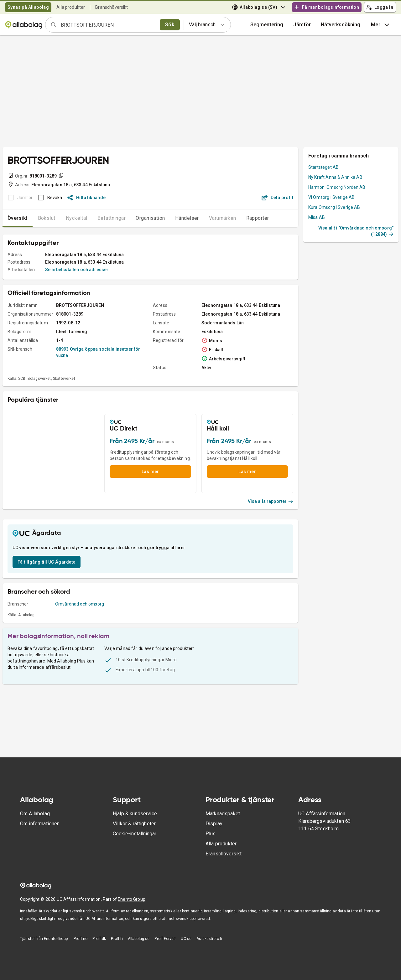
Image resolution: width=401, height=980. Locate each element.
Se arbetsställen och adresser (77, 270)
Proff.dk (99, 939)
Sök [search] (170, 25)
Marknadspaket (223, 814)
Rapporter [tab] (258, 218)
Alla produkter (71, 7)
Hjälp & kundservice (135, 814)
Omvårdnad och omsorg (80, 604)
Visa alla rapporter (271, 501)
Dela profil (277, 198)
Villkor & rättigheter (134, 824)
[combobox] (108, 25)
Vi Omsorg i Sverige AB (331, 197)
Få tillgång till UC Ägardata (47, 562)
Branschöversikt (112, 7)
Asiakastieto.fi (209, 939)
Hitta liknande (87, 198)
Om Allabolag (35, 814)
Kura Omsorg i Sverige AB (334, 207)
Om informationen (40, 824)
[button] (302, 25)
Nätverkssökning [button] (341, 25)
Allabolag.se (139, 939)
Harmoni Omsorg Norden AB (337, 187)
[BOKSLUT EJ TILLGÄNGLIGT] (18, 198)
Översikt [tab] (18, 218)
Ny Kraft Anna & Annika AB (335, 177)
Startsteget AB (323, 167)
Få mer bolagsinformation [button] (326, 7)
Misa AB (317, 217)
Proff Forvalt (165, 939)
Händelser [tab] (187, 218)
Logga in (380, 7)
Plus (211, 834)
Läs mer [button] (150, 472)
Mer (381, 25)
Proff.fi (117, 939)
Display (214, 824)
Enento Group (132, 899)
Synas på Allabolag (28, 7)
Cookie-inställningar (135, 834)
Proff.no (81, 939)
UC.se (186, 939)
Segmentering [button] (267, 25)
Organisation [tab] (150, 218)
